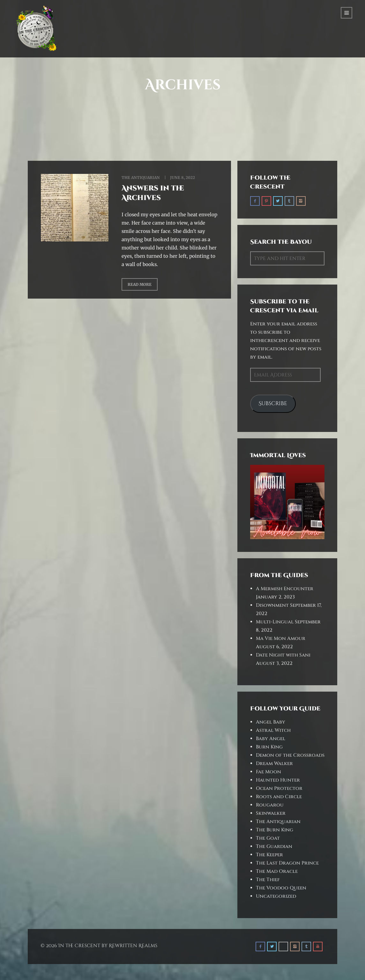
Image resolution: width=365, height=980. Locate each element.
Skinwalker (271, 813)
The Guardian (274, 846)
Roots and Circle (279, 797)
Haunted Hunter (278, 780)
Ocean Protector (279, 788)
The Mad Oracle (277, 871)
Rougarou (270, 805)
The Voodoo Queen (281, 888)
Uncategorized (276, 896)
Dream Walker (274, 764)
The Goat (268, 838)
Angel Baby (271, 722)
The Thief (268, 880)
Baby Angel (271, 739)
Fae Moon (268, 772)
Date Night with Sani (283, 655)
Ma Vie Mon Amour (281, 638)
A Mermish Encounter (285, 589)
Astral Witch (273, 730)
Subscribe (273, 404)
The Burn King (275, 830)
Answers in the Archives (153, 193)
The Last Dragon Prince (287, 863)
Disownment (272, 605)
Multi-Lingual (275, 622)
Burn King (269, 747)
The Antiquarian (141, 178)
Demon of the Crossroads (290, 755)
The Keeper (269, 855)
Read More (140, 284)
